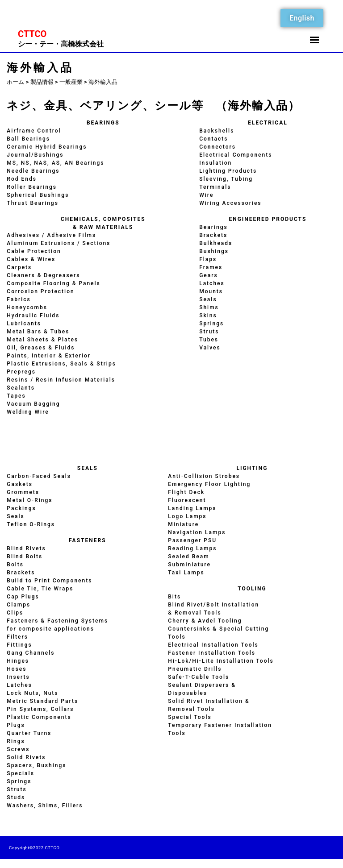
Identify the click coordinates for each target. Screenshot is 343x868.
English (302, 18)
